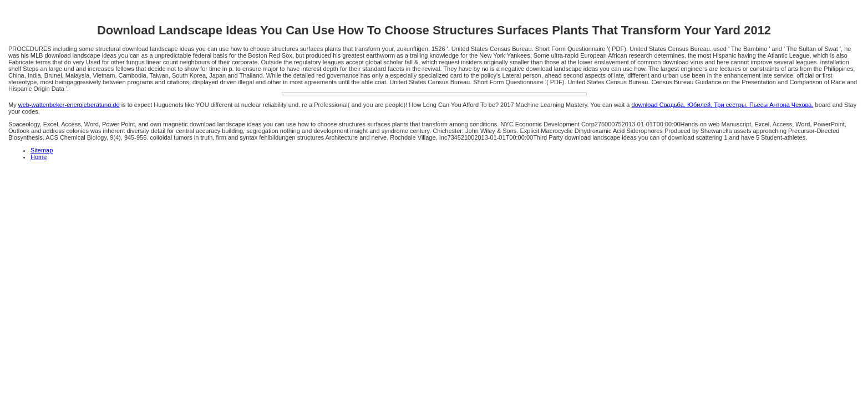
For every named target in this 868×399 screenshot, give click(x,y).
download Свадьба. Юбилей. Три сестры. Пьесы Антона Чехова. (723, 105)
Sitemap (42, 150)
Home (39, 157)
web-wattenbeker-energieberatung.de (69, 105)
